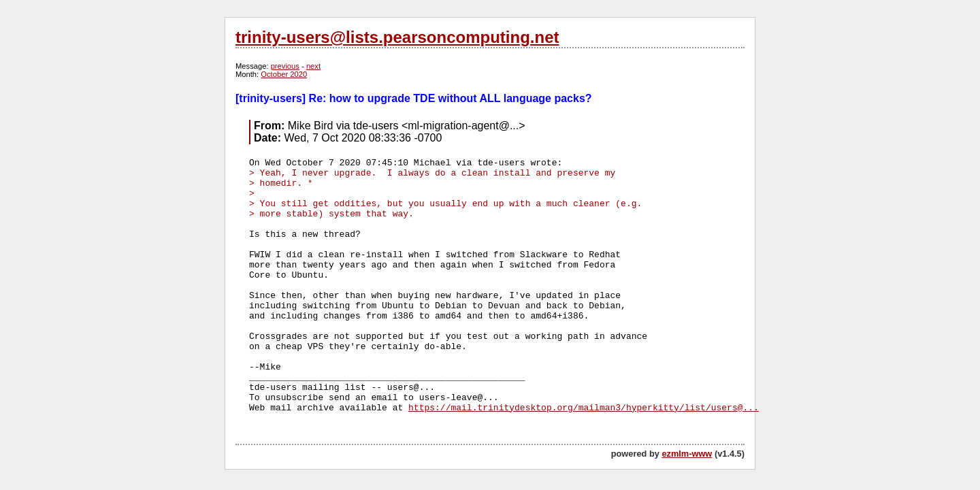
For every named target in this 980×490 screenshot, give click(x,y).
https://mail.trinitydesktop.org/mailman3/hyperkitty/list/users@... (584, 408)
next (313, 66)
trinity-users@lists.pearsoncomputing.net (397, 37)
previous (285, 66)
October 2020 (284, 74)
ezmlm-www (687, 454)
